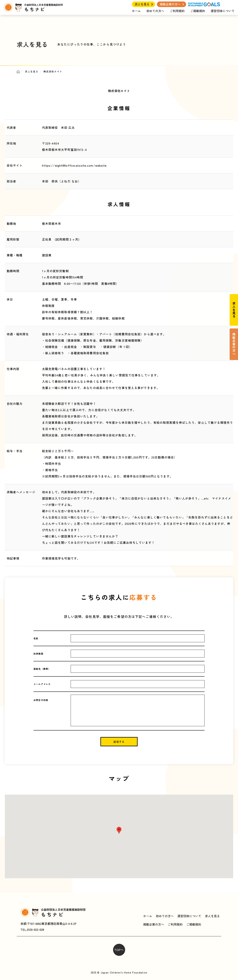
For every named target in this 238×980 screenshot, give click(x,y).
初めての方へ (155, 11)
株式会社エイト (119, 91)
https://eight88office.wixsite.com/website (74, 165)
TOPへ (119, 950)
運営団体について (223, 11)
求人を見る (142, 4)
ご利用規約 (177, 11)
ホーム (136, 11)
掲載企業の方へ (170, 4)
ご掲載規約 (198, 11)
